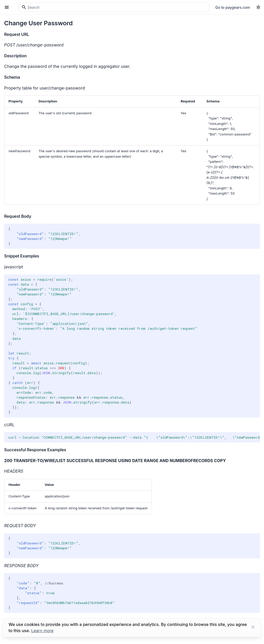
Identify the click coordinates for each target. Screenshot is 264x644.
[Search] (114, 7)
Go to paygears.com (233, 7)
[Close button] (253, 627)
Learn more (42, 631)
